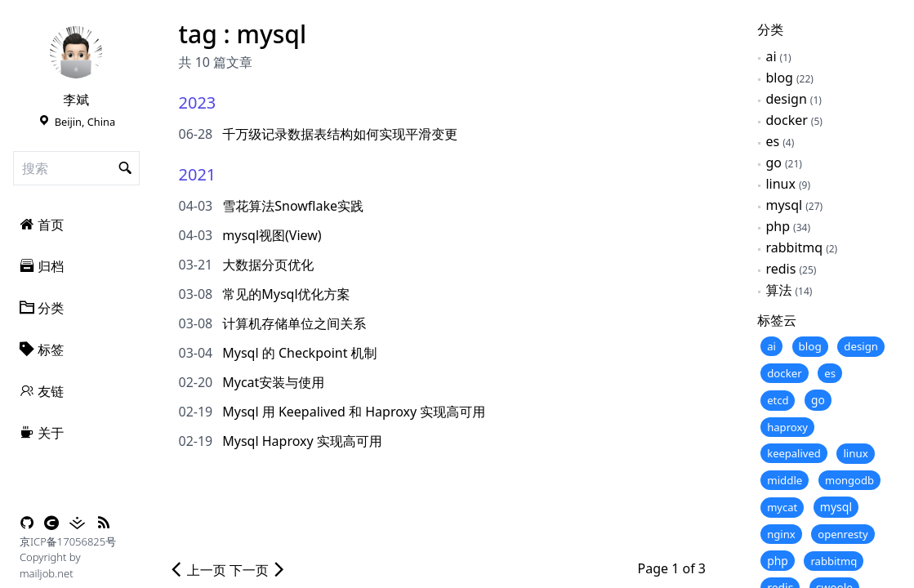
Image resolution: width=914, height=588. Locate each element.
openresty (843, 534)
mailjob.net (47, 573)
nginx (781, 534)
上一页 (198, 570)
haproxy (787, 427)
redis (780, 269)
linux (780, 184)
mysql (784, 205)
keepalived (794, 453)
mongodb (849, 480)
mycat (782, 507)
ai (771, 56)
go (774, 163)
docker (786, 120)
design (786, 99)
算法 (778, 290)
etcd (778, 400)
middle (785, 480)
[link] (76, 52)
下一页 (258, 570)
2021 (198, 174)
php (778, 226)
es (772, 141)
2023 (198, 102)
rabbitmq (794, 247)
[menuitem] (76, 224)
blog (779, 78)
